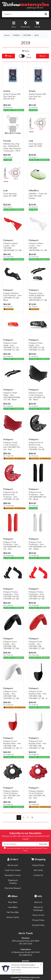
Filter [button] (8, 56)
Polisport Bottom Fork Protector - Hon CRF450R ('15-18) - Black (13, 297)
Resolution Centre (13, 875)
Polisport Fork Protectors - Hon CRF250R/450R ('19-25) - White (38, 546)
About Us (38, 902)
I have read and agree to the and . (26, 849)
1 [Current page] (19, 817)
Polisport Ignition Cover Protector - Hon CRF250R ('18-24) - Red (37, 794)
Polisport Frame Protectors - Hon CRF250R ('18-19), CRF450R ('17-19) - (37, 595)
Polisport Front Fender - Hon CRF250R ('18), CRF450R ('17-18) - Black (12, 646)
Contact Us (38, 875)
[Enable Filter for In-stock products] (25, 56)
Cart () (37, 24)
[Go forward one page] (32, 818)
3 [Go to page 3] (28, 817)
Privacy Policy (38, 920)
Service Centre (13, 917)
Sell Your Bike (13, 912)
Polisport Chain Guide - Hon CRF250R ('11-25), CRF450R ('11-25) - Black (37, 348)
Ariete (7, 91)
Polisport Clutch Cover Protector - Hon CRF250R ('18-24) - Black (37, 396)
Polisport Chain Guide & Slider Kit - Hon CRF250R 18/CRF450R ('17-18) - (38, 298)
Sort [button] (43, 56)
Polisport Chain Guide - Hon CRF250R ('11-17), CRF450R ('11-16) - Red (12, 348)
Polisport (8, 240)
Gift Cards (38, 870)
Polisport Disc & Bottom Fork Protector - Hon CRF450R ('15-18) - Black (37, 447)
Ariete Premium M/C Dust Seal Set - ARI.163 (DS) (12, 96)
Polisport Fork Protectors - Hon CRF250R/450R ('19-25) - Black (38, 496)
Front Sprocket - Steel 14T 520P (11, 195)
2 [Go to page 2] (23, 817)
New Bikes (13, 902)
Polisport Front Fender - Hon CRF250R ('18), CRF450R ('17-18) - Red (37, 646)
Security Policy (38, 925)
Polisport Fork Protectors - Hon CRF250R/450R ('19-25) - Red (12, 546)
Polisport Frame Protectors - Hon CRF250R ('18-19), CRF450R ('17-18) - (12, 595)
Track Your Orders (13, 870)
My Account (13, 865)
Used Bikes (13, 907)
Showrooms (26, 24)
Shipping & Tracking (13, 882)
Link (31, 141)
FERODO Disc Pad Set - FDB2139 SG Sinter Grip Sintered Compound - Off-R (12, 147)
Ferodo (7, 141)
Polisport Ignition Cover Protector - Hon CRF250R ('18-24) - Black (12, 794)
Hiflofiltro (34, 190)
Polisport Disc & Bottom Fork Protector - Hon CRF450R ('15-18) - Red (12, 497)
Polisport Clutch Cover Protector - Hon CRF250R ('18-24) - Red (12, 446)
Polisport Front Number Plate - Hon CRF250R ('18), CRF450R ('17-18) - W (38, 746)
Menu (14, 24)
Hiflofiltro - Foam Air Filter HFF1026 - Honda (38, 196)
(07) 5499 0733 (26, 955)
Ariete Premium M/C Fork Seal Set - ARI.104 (38, 96)
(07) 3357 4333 (26, 944)
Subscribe (43, 844)
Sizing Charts (38, 865)
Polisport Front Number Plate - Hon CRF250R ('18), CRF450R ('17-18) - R (13, 745)
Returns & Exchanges (38, 909)
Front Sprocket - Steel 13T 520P (36, 145)
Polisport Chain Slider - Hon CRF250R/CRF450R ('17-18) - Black (12, 396)
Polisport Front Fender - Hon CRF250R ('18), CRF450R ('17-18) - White (12, 696)
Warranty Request (13, 888)
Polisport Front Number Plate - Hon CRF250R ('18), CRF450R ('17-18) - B (38, 695)
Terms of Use (38, 915)
